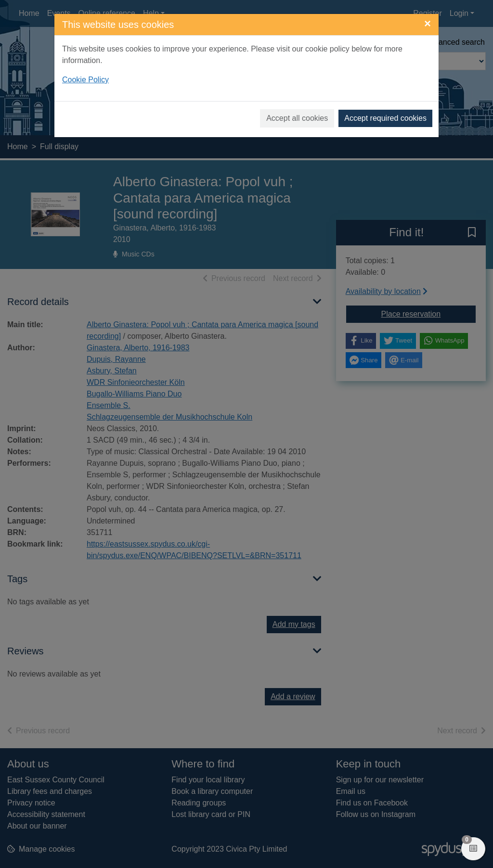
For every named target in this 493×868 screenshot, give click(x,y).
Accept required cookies (385, 118)
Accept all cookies (297, 118)
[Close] (428, 24)
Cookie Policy (85, 80)
